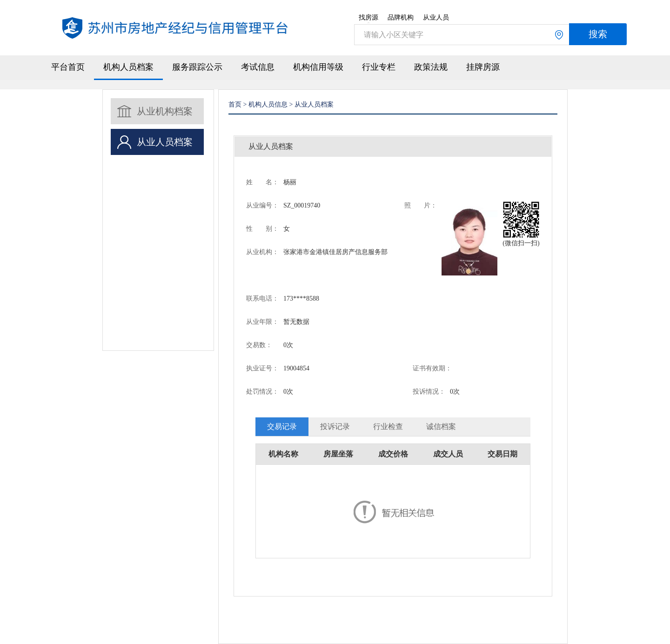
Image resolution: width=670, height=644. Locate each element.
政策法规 (431, 67)
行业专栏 (379, 67)
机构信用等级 (318, 67)
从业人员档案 (165, 142)
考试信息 (258, 67)
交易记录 (282, 426)
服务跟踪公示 (197, 67)
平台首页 (68, 67)
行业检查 (388, 426)
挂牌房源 (483, 67)
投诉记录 (335, 426)
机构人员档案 (128, 67)
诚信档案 (441, 426)
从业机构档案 (165, 111)
